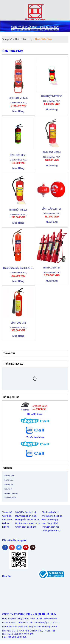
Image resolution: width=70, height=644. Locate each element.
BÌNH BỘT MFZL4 (52, 152)
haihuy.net (9, 480)
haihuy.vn (9, 484)
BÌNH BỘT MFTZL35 (52, 96)
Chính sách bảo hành (26, 527)
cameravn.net (10, 498)
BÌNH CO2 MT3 (18, 323)
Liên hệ (6, 527)
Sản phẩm (7, 520)
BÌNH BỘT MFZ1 (18, 155)
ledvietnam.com (11, 493)
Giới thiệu (7, 516)
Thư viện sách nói (50, 527)
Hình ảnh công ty (50, 520)
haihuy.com (9, 475)
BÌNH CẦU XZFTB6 (52, 209)
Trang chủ (7, 39)
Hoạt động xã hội (50, 523)
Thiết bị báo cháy (24, 39)
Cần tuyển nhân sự (51, 531)
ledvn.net (8, 489)
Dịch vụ (6, 523)
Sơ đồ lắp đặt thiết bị (26, 512)
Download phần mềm (26, 516)
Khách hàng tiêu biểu (52, 516)
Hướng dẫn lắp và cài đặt (28, 520)
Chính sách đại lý (50, 512)
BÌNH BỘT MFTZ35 (18, 98)
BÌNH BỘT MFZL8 (18, 210)
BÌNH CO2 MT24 (52, 268)
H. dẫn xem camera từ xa (28, 523)
